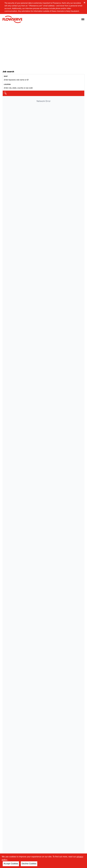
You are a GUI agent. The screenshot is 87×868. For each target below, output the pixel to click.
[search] (43, 93)
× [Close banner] (84, 3)
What (6, 76)
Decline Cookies (29, 864)
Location (7, 84)
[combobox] (43, 78)
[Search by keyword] (43, 80)
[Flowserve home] (12, 19)
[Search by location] (43, 88)
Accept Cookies (11, 864)
